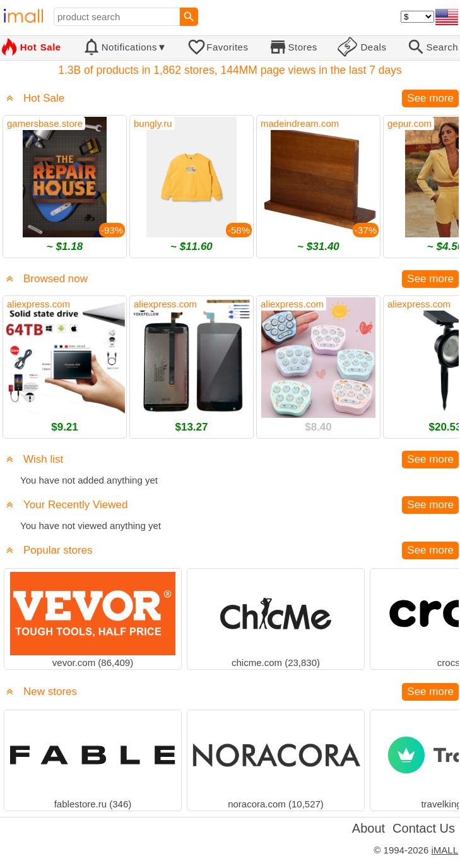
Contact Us (424, 828)
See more (430, 98)
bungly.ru (153, 123)
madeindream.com (300, 123)
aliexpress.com (38, 304)
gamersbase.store (45, 123)
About (369, 828)
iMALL (445, 850)
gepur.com (410, 123)
